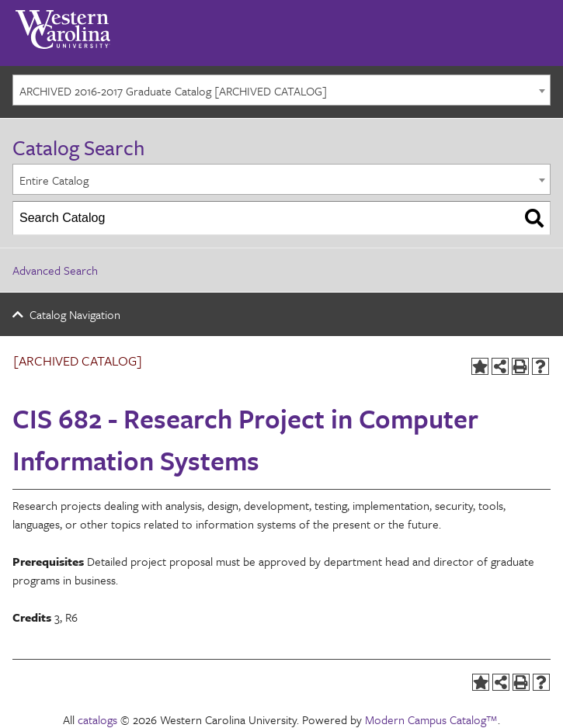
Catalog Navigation (75, 314)
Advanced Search (55, 270)
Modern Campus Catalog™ (431, 719)
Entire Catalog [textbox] (54, 180)
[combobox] (281, 90)
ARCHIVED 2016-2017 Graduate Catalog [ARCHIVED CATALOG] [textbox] (173, 91)
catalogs (97, 719)
